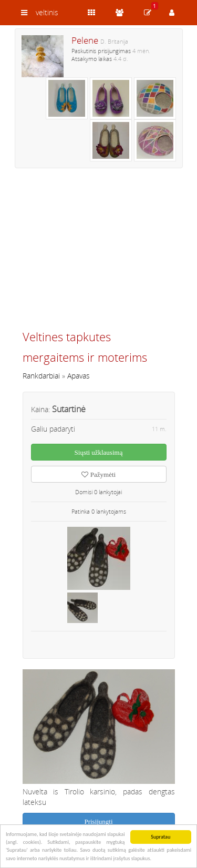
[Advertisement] (99, 253)
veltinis (47, 12)
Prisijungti (98, 821)
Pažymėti (98, 474)
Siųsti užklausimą (99, 452)
